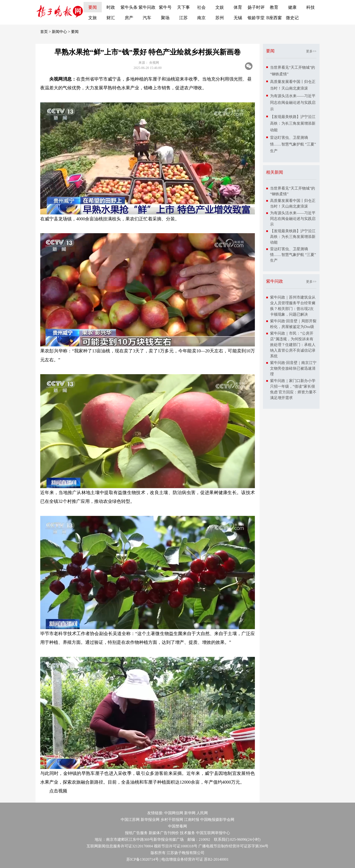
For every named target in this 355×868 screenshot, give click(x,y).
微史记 (292, 18)
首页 (44, 32)
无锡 (238, 18)
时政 (111, 7)
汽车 (147, 18)
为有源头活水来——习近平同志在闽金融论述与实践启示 (293, 102)
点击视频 (58, 791)
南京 (201, 18)
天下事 (183, 7)
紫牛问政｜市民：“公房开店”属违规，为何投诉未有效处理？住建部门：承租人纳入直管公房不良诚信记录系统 (293, 345)
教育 (274, 7)
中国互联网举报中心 (213, 833)
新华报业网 (150, 820)
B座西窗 (274, 18)
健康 (292, 7)
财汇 (111, 18)
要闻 (93, 7)
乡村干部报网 (172, 820)
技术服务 (187, 833)
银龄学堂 (256, 18)
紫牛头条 (129, 7)
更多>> (311, 51)
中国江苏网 (130, 820)
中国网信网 (174, 813)
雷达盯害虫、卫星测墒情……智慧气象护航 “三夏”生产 (293, 144)
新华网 (190, 813)
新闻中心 (59, 32)
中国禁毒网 (177, 826)
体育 (238, 7)
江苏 (183, 18)
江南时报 (192, 820)
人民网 (202, 813)
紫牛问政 (147, 7)
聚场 (165, 18)
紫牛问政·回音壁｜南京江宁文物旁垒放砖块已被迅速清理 (293, 368)
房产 (129, 18)
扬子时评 (256, 7)
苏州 (220, 18)
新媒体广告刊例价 (164, 833)
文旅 (93, 18)
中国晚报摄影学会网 (217, 820)
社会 (201, 7)
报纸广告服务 (136, 833)
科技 (311, 7)
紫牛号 (165, 7)
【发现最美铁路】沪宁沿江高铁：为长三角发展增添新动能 (293, 123)
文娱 (220, 7)
